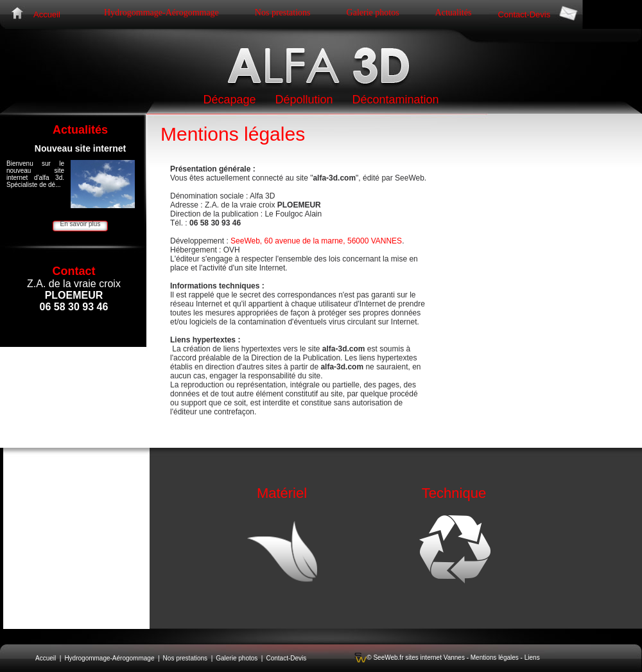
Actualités (454, 13)
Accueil (47, 14)
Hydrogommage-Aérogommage (161, 13)
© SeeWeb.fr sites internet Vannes (416, 658)
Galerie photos (373, 13)
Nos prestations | (188, 658)
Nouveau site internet (80, 148)
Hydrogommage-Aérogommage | (112, 658)
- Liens (529, 658)
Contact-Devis (525, 14)
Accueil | (48, 658)
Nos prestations (283, 13)
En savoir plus (81, 224)
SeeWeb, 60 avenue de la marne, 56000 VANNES (316, 241)
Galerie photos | (239, 658)
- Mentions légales (492, 658)
